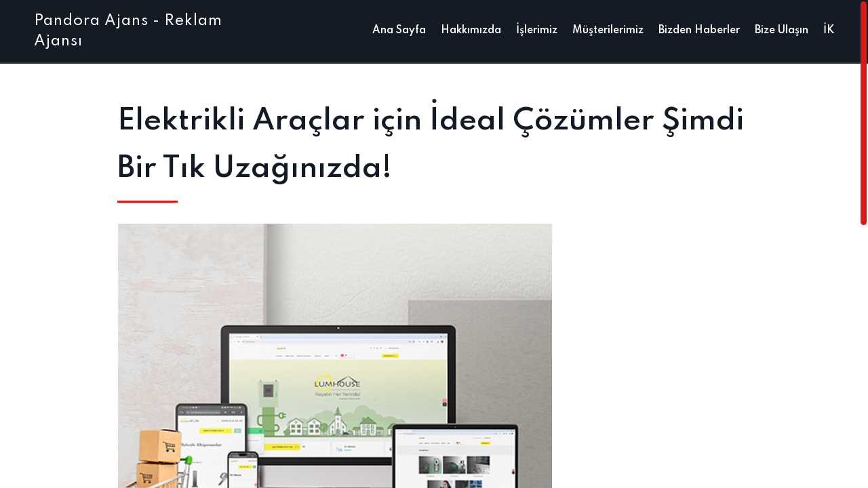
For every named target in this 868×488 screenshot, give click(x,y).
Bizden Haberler (699, 30)
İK (829, 30)
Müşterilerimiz (608, 30)
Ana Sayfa (399, 30)
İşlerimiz (537, 30)
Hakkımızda (471, 30)
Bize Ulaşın (782, 30)
